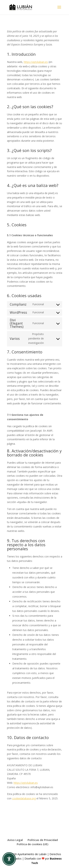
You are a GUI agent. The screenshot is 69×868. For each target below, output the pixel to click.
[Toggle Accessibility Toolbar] (9, 859)
